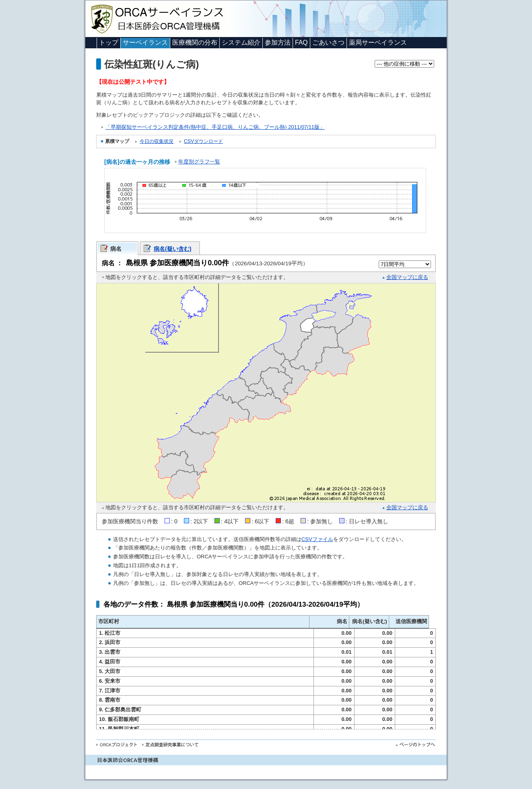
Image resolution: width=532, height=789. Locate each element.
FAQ (301, 42)
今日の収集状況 (157, 141)
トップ (109, 42)
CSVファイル (317, 539)
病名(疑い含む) (173, 249)
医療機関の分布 (195, 42)
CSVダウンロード (203, 141)
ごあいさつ (328, 42)
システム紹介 (241, 42)
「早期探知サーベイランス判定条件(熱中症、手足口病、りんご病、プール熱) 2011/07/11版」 (215, 127)
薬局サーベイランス (378, 42)
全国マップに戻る (407, 277)
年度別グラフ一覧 (199, 162)
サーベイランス (145, 42)
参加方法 (278, 42)
